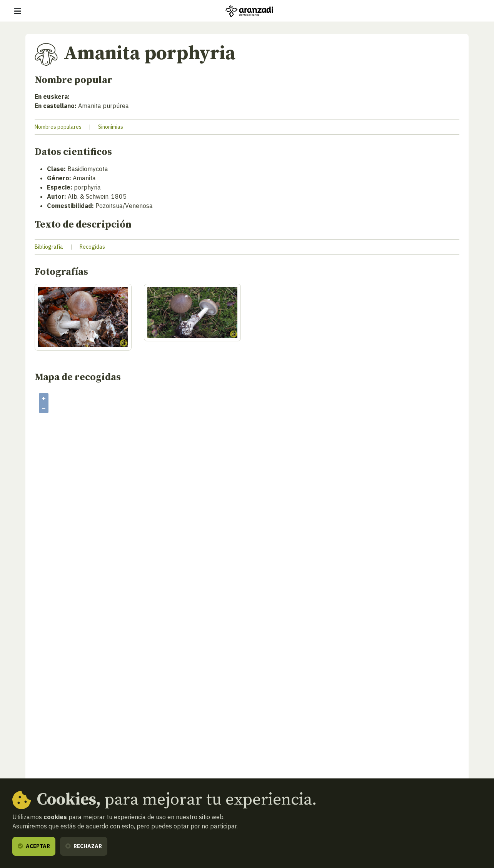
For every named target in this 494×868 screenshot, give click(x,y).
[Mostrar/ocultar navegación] (18, 11)
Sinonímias (111, 127)
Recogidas (92, 247)
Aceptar (34, 846)
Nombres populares (58, 127)
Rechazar (84, 846)
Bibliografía (49, 247)
